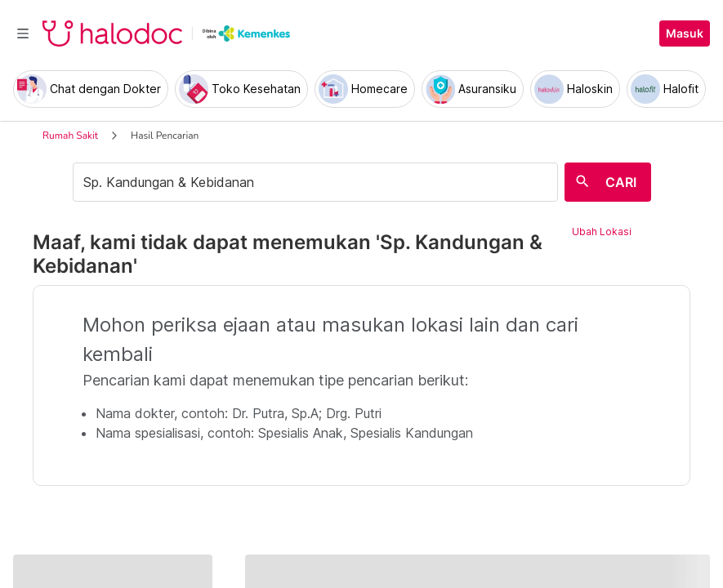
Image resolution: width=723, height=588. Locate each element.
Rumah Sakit (70, 136)
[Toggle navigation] (23, 33)
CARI (621, 182)
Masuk (685, 33)
